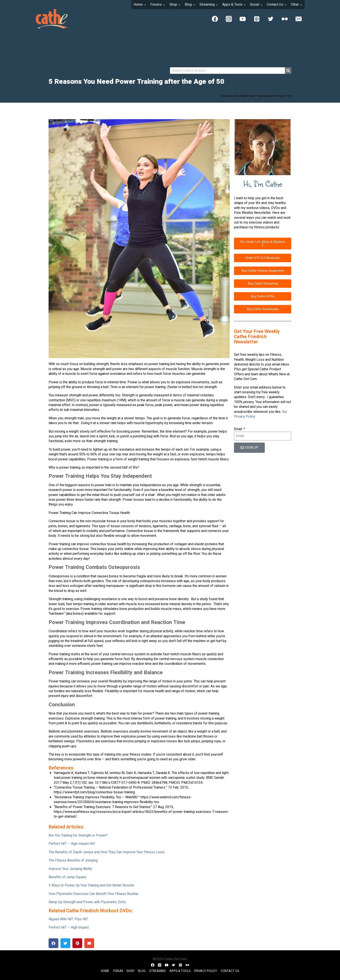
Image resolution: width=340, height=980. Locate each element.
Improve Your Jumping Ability (70, 869)
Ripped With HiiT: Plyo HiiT (68, 919)
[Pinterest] (257, 19)
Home (105, 971)
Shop (130, 971)
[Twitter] (271, 19)
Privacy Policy (206, 971)
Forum (118, 971)
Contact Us (230, 971)
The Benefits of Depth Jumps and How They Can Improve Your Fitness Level (106, 852)
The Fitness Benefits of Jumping (73, 860)
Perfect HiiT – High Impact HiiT (72, 844)
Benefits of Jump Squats (67, 877)
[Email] (299, 19)
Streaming (158, 971)
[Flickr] (285, 19)
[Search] (288, 71)
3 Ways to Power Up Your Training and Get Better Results (91, 885)
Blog (142, 971)
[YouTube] (243, 19)
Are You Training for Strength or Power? (78, 835)
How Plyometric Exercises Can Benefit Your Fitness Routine (93, 894)
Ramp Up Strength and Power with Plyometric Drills (87, 902)
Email (238, 429)
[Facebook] (215, 19)
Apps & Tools (180, 971)
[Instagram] (229, 19)
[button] (53, 943)
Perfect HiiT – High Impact (69, 927)
